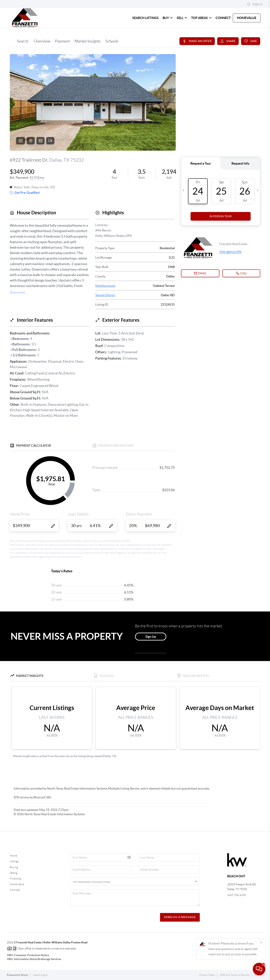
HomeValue (247, 18)
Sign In (255, 4)
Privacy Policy (207, 975)
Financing (15, 879)
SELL (182, 18)
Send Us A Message (180, 917)
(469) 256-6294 (237, 895)
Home (13, 856)
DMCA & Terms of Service (235, 975)
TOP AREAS (201, 18)
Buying (14, 867)
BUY (168, 18)
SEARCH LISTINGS (145, 18)
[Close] (261, 942)
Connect (15, 890)
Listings (14, 861)
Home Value (17, 884)
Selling (13, 873)
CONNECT (223, 18)
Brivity (24, 975)
